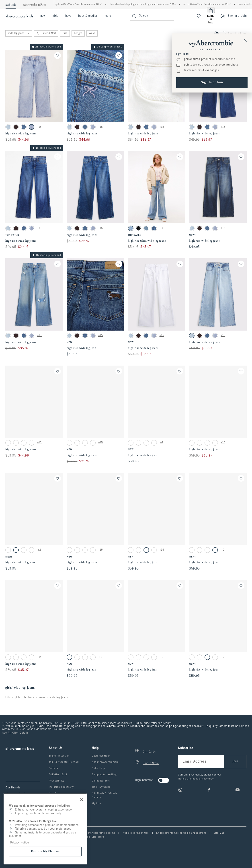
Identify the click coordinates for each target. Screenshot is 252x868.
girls (55, 16)
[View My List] (199, 16)
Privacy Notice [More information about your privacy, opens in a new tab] (20, 843)
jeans (108, 16)
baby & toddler (88, 16)
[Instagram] (180, 790)
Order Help (98, 768)
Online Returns (101, 781)
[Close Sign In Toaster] (245, 40)
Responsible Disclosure (90, 837)
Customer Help (101, 756)
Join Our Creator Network (64, 762)
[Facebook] (209, 790)
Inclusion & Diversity (61, 787)
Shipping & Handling (104, 775)
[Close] (82, 800)
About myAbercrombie (105, 762)
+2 (162, 443)
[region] (45, 829)
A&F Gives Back (58, 775)
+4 (162, 228)
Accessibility (57, 781)
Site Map (219, 833)
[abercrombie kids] (19, 16)
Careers (53, 768)
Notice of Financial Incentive (196, 779)
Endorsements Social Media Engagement (181, 833)
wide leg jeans (59, 698)
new (43, 16)
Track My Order (101, 787)
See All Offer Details (15, 733)
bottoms (29, 698)
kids (8, 698)
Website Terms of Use (136, 833)
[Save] (57, 56)
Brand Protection (59, 756)
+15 (39, 127)
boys (68, 16)
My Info (96, 804)
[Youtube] (238, 790)
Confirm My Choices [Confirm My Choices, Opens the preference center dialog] (45, 851)
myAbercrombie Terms (102, 833)
